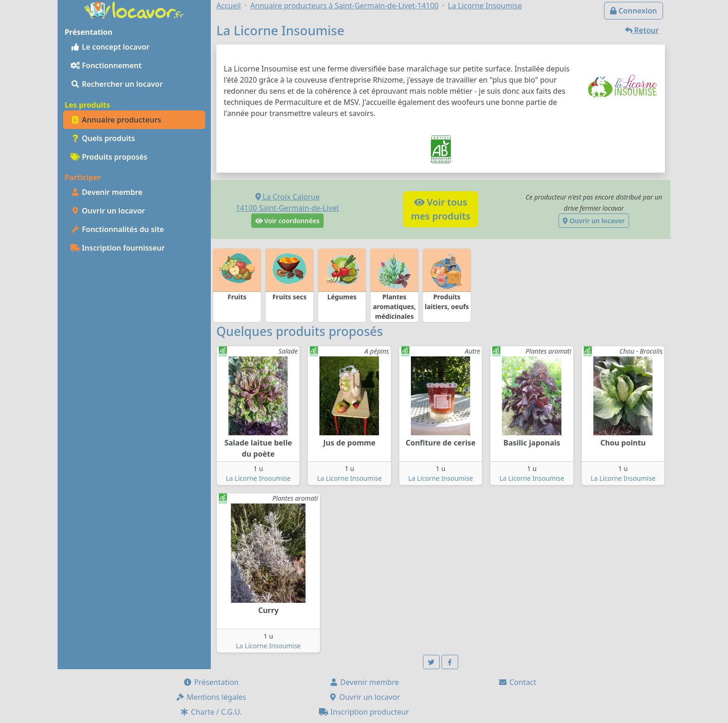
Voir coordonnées (288, 221)
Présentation (211, 682)
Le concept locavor (110, 47)
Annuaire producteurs (116, 120)
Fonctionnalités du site (117, 229)
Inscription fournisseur (118, 248)
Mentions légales (211, 697)
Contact (517, 682)
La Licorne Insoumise (258, 478)
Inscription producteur (364, 712)
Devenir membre (107, 192)
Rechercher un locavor (117, 84)
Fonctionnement (106, 65)
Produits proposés (109, 157)
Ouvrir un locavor (108, 211)
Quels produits (103, 138)
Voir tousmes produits (441, 209)
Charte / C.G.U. (211, 712)
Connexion (634, 11)
